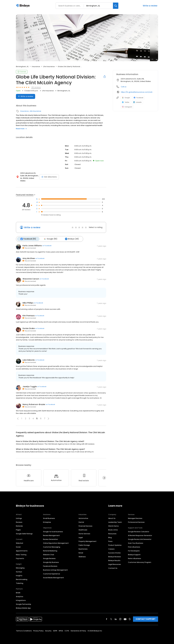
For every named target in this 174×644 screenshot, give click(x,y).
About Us (112, 518)
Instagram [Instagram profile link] (127, 107)
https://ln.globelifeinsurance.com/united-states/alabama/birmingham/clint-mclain (138, 92)
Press (110, 541)
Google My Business (51, 562)
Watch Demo (113, 526)
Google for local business (53, 531)
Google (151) (50, 239)
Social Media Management (53, 577)
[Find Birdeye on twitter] (111, 619)
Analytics (20, 596)
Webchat (20, 543)
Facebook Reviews (50, 566)
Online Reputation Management (56, 543)
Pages (18, 530)
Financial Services (85, 526)
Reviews (19, 522)
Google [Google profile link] (126, 98)
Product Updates (115, 545)
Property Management (88, 541)
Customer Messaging (52, 547)
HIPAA (61, 631)
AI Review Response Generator (140, 535)
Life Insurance (49, 67)
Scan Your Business (136, 543)
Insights (19, 575)
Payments (20, 558)
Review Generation (51, 539)
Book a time (113, 530)
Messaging (20, 568)
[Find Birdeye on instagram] (120, 619)
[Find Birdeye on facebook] (107, 619)
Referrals (19, 526)
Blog (110, 537)
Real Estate (83, 549)
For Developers (134, 551)
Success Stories (114, 553)
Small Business (49, 518)
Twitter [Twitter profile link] (126, 102)
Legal (81, 537)
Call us (124, 87)
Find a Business (134, 547)
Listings (19, 518)
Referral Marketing (50, 551)
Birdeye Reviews (115, 556)
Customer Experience (52, 574)
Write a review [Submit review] (26, 96)
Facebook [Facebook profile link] (139, 98)
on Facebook (47, 245)
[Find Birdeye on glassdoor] (130, 619)
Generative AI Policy (78, 631)
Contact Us (113, 568)
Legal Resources (115, 564)
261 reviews (36, 87)
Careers (111, 549)
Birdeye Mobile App (23, 608)
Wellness (82, 556)
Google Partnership (24, 604)
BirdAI (18, 592)
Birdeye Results (114, 560)
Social (18, 547)
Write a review (150, 6)
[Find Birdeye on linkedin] (116, 619)
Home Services (84, 533)
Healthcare (83, 530)
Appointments (22, 551)
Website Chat (49, 554)
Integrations (21, 600)
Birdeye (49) (71, 239)
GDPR (55, 631)
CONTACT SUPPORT (146, 619)
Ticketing (20, 583)
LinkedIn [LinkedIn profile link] (137, 102)
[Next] (104, 478)
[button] (18, 418)
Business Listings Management (55, 570)
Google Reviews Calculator (139, 531)
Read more (21, 129)
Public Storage (84, 545)
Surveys (19, 571)
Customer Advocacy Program (140, 562)
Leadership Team (115, 522)
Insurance (36, 67)
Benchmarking (22, 579)
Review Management (51, 535)
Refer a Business (135, 558)
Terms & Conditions (24, 631)
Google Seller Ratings (24, 533)
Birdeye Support (134, 554)
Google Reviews (49, 558)
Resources (112, 533)
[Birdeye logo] (23, 6)
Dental (81, 522)
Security (48, 631)
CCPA (67, 631)
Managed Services (135, 518)
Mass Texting (21, 554)
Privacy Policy (38, 631)
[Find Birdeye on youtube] (125, 619)
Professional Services (136, 522)
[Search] (116, 6)
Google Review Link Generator (140, 539)
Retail (81, 553)
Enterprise (47, 522)
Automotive (83, 518)
